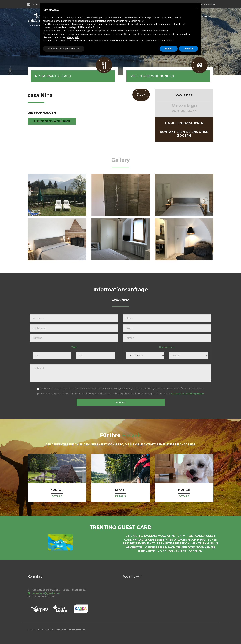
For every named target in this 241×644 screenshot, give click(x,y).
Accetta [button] (189, 49)
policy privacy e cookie (38, 629)
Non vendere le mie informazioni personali (146, 31)
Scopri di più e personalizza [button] (64, 49)
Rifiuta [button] (169, 49)
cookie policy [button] (137, 21)
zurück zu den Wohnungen (52, 121)
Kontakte (208, 17)
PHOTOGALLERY (207, 4)
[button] (196, 8)
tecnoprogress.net (75, 629)
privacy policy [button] (73, 37)
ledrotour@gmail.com (44, 593)
